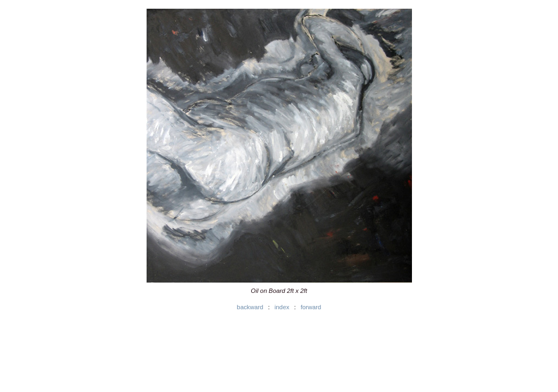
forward (311, 307)
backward (250, 307)
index (282, 307)
